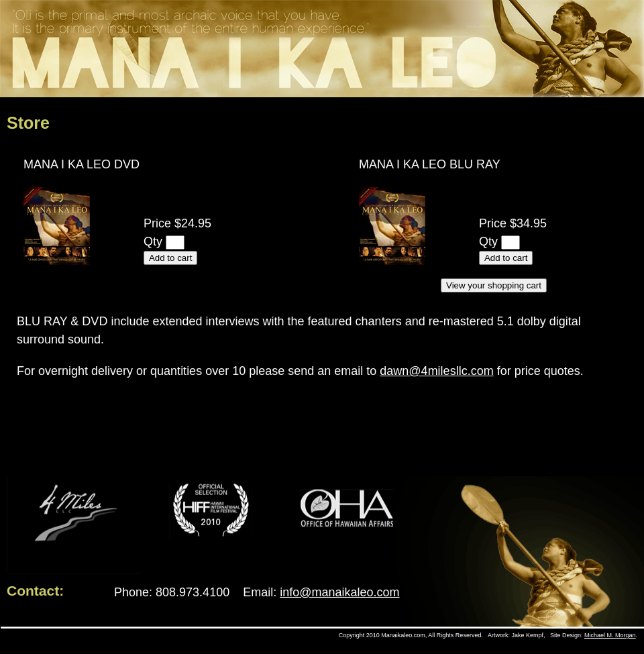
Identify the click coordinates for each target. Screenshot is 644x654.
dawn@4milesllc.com (436, 371)
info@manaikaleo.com (339, 592)
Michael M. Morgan (610, 635)
